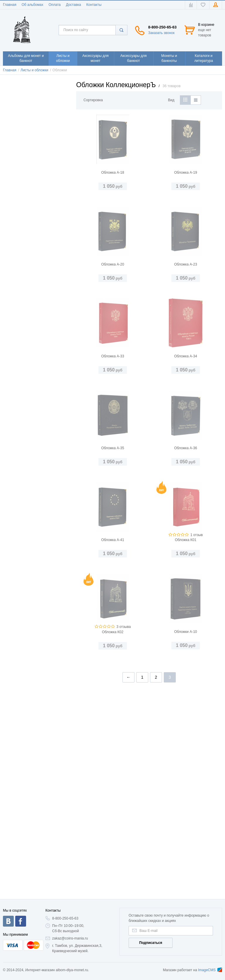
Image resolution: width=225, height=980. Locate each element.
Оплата (55, 5)
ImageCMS (210, 970)
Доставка (74, 5)
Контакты (94, 5)
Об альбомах (33, 5)
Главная (10, 5)
